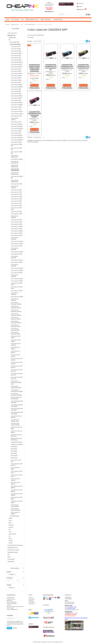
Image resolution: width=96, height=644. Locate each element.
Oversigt (9, 605)
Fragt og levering (11, 599)
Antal (31, 82)
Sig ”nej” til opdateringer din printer (15, 606)
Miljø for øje (10, 601)
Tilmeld (9, 628)
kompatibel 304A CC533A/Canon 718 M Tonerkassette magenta (34, 113)
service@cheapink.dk (71, 615)
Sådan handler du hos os (32, 20)
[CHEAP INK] (23, 7)
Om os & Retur (15, 20)
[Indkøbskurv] (83, 10)
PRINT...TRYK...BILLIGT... (46, 20)
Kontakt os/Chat (58, 20)
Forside (7, 20)
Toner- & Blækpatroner (12, 609)
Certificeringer (10, 608)
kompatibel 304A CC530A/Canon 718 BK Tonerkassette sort (51, 66)
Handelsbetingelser (12, 602)
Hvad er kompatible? (12, 604)
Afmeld (15, 628)
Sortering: (30, 41)
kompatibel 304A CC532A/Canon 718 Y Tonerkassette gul (83, 66)
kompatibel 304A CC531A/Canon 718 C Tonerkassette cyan (67, 66)
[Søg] (88, 14)
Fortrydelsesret (10, 598)
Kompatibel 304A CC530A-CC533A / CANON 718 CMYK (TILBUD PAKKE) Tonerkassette (34, 66)
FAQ (22, 20)
